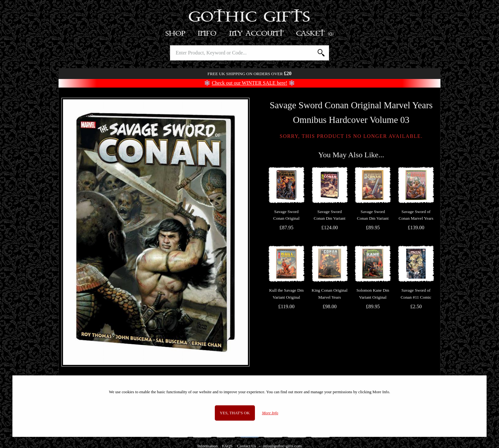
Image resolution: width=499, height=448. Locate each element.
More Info (270, 413)
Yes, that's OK (235, 413)
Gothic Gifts (250, 18)
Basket (315, 34)
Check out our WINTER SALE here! (249, 83)
